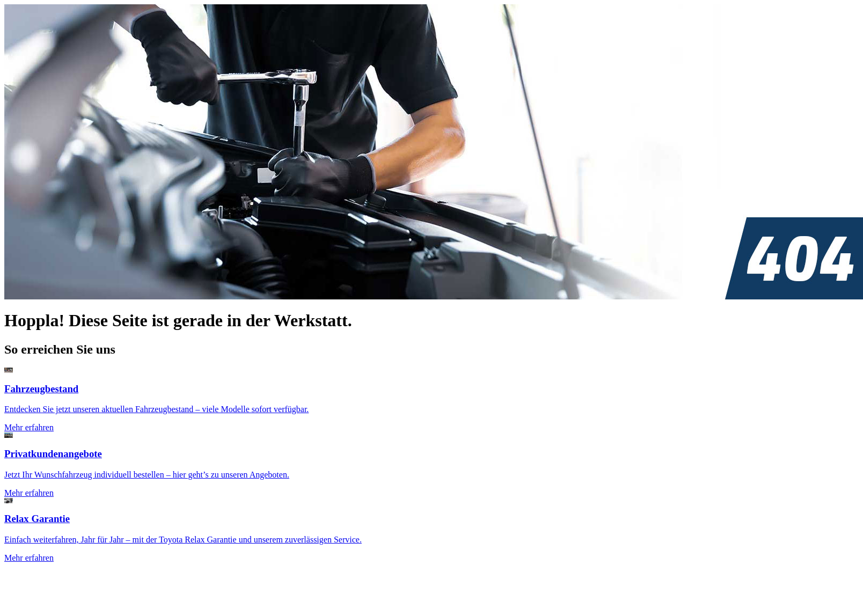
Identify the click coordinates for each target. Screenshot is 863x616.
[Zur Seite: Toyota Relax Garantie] (431, 530)
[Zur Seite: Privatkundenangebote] (431, 465)
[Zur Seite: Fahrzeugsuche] (431, 400)
